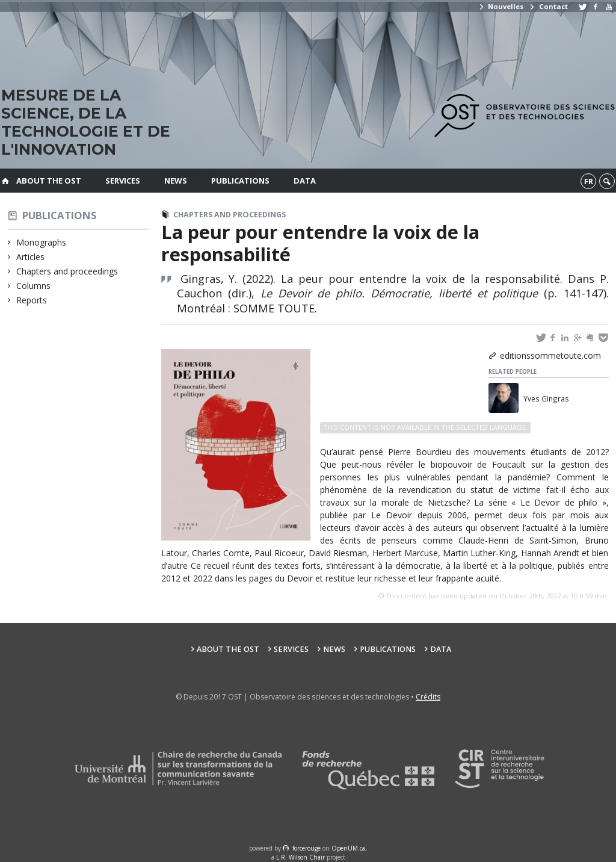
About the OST (49, 181)
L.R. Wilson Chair (300, 857)
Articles (31, 257)
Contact (548, 6)
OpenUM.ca (348, 848)
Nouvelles (501, 6)
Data (305, 181)
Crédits (428, 697)
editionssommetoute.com (550, 355)
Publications (240, 181)
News (176, 181)
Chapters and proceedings (67, 271)
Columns (34, 286)
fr (589, 181)
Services (123, 181)
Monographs (42, 242)
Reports (32, 300)
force (306, 848)
